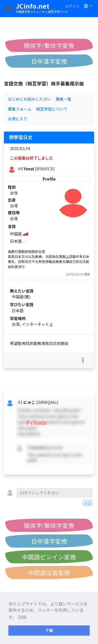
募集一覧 (64, 99)
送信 (88, 503)
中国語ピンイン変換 (49, 557)
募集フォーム (20, 109)
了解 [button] (49, 630)
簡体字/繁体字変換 (49, 45)
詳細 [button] (22, 617)
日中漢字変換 (49, 61)
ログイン (72, 6)
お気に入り (18, 119)
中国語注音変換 (49, 572)
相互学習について (52, 109)
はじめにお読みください (29, 99)
